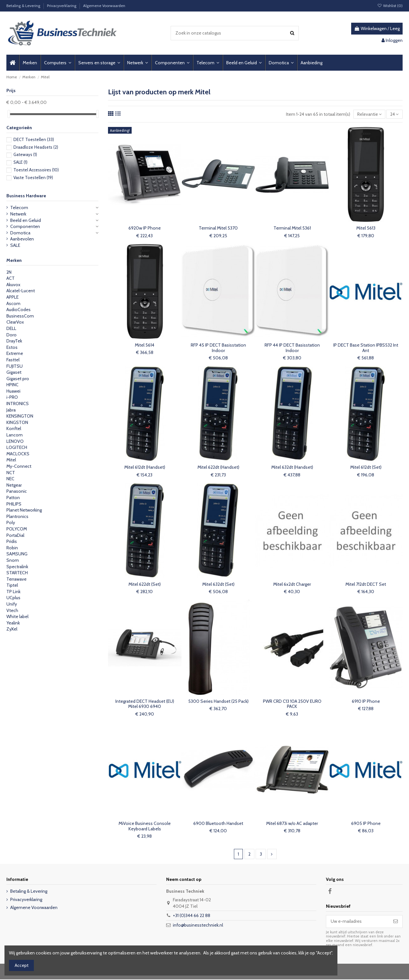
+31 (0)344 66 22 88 (192, 916)
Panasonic (17, 491)
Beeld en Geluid (26, 220)
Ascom (13, 303)
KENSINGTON (20, 416)
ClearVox (15, 322)
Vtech (12, 610)
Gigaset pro (18, 379)
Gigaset (14, 372)
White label (17, 616)
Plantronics (17, 516)
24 (394, 114)
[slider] (9, 114)
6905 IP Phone (366, 824)
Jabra (11, 410)
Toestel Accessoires (36, 170)
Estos (12, 347)
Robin (12, 548)
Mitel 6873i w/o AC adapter (292, 824)
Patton (13, 498)
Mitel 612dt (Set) (366, 467)
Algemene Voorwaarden (104, 6)
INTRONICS (18, 404)
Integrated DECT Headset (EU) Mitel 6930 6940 (145, 704)
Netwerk (18, 214)
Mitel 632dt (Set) (218, 584)
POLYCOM (17, 529)
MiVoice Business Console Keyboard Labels (145, 826)
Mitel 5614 (145, 345)
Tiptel (12, 585)
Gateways (25, 154)
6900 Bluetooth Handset (218, 824)
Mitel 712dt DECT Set (366, 584)
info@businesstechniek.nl (198, 926)
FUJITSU (15, 366)
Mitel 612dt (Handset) (145, 467)
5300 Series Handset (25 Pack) (218, 702)
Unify (12, 604)
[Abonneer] (396, 922)
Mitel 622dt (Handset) (218, 467)
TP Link (13, 592)
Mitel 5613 (366, 228)
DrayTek (14, 341)
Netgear (14, 485)
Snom (13, 560)
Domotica (20, 233)
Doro (12, 335)
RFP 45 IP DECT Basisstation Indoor (218, 348)
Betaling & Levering (24, 6)
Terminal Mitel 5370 (218, 228)
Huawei (13, 391)
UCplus (13, 598)
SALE (20, 162)
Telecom (19, 208)
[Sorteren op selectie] (369, 114)
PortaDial (15, 535)
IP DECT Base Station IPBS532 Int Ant (366, 348)
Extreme (15, 353)
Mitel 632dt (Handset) (292, 467)
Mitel (11, 460)
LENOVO (15, 441)
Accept (22, 965)
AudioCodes (19, 310)
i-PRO (12, 397)
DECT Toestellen (34, 139)
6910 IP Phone (366, 702)
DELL (11, 328)
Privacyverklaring (62, 6)
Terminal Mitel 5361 (292, 228)
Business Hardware (26, 196)
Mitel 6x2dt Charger (292, 584)
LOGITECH (17, 447)
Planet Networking (24, 510)
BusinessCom (20, 316)
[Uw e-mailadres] (358, 922)
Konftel (14, 428)
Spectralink (17, 567)
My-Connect (19, 466)
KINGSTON (17, 422)
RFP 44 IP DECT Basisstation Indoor (292, 348)
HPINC (12, 385)
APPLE (12, 297)
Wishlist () (390, 6)
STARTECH (17, 573)
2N (9, 272)
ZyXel (12, 629)
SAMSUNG (17, 554)
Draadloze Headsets (36, 147)
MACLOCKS (18, 454)
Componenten (25, 226)
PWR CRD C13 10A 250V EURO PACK (292, 704)
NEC (10, 479)
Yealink (13, 623)
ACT (11, 278)
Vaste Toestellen (33, 177)
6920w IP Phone (145, 228)
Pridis (12, 541)
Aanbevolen (22, 239)
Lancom (15, 435)
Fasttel (13, 360)
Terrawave (16, 579)
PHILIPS (14, 504)
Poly (11, 522)
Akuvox (13, 285)
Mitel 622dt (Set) (145, 584)
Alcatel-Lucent (21, 291)
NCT (11, 473)
